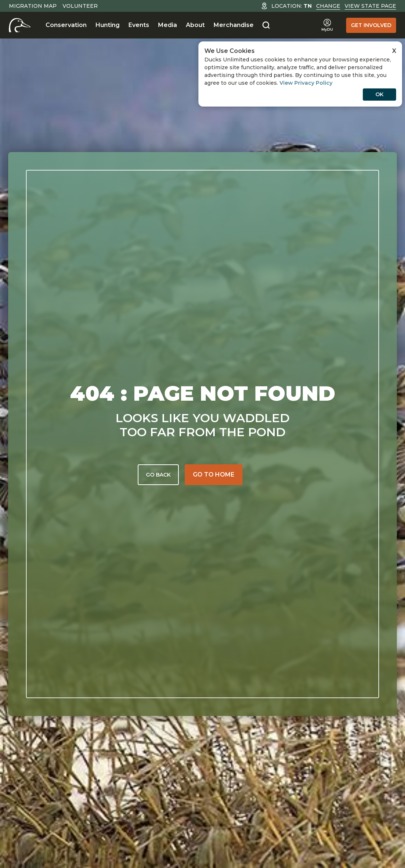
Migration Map (33, 6)
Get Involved (371, 25)
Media (168, 25)
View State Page (370, 6)
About (195, 25)
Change (328, 6)
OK (379, 94)
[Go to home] (214, 475)
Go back (158, 475)
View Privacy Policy (306, 83)
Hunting (108, 25)
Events (139, 25)
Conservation (66, 25)
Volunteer (80, 6)
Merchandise (234, 25)
